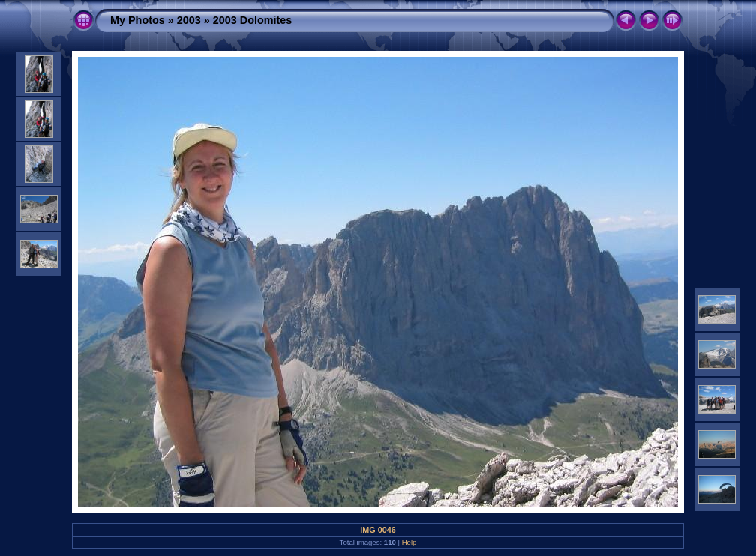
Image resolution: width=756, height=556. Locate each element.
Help (409, 542)
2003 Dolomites (253, 20)
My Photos (138, 20)
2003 (189, 20)
